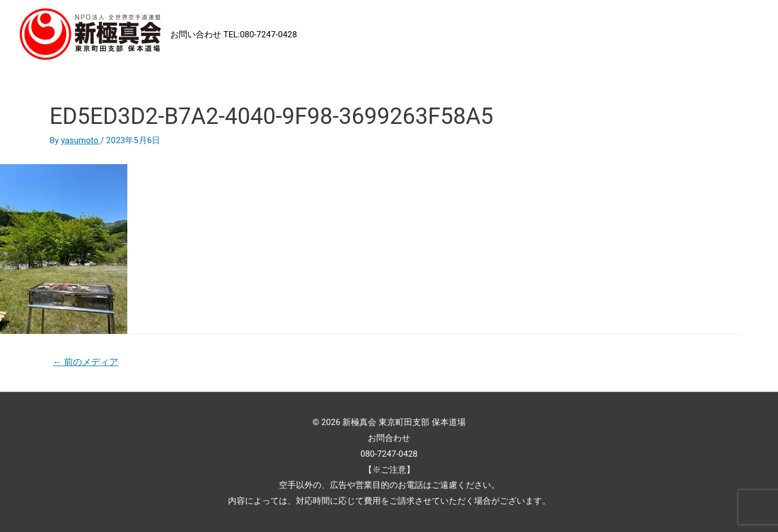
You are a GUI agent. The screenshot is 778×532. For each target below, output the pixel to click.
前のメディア (85, 362)
